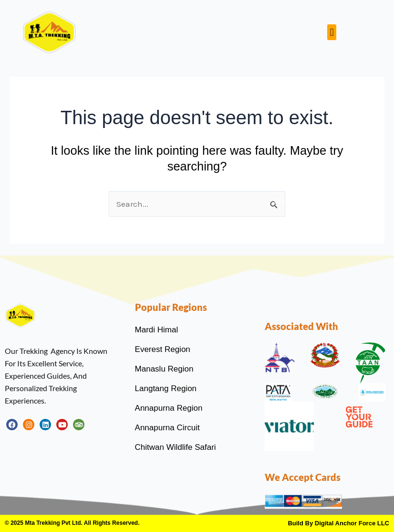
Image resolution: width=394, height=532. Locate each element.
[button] (332, 32)
